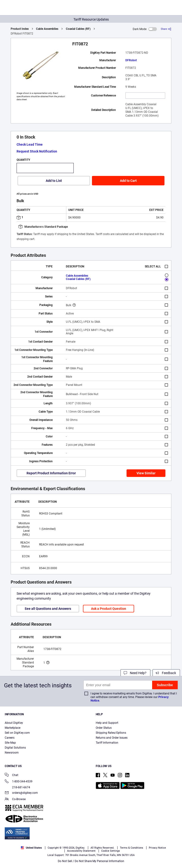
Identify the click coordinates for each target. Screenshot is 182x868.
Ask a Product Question (109, 609)
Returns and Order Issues (112, 738)
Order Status (104, 728)
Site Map (10, 743)
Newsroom (12, 753)
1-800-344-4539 (19, 782)
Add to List (54, 181)
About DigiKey (14, 723)
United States (31, 848)
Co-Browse (15, 800)
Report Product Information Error (51, 473)
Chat (11, 775)
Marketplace (13, 728)
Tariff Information (107, 743)
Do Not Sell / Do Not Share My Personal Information (91, 861)
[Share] (166, 29)
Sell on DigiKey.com (17, 733)
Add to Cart (128, 181)
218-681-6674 (17, 787)
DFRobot (131, 60)
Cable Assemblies (47, 29)
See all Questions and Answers (48, 609)
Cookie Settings (111, 851)
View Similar (146, 473)
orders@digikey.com (21, 793)
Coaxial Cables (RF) (78, 29)
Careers (10, 738)
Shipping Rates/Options (111, 733)
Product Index (20, 29)
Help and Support (107, 723)
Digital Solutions (15, 748)
